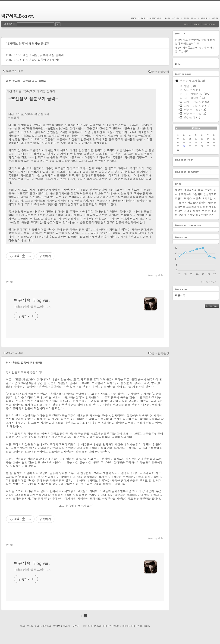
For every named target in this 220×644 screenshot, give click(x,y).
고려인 (182, 215)
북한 (210, 203)
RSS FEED (215, 306)
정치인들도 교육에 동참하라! (41, 60)
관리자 (66, 626)
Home (135, 18)
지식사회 (186, 194)
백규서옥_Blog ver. (18, 16)
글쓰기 (76, 626)
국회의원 (207, 198)
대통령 (197, 211)
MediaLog (155, 18)
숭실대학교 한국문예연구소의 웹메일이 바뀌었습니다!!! (195, 42)
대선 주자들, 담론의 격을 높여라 (43, 55)
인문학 (206, 211)
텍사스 (188, 198)
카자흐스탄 (191, 203)
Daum (116, 626)
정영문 (188, 211)
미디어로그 (33, 626)
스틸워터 (198, 194)
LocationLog (172, 18)
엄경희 (179, 190)
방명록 (57, 626)
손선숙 (191, 215)
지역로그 (46, 626)
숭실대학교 (210, 194)
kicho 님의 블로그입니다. (32, 307)
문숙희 (209, 190)
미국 (201, 190)
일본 (202, 207)
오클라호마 (193, 207)
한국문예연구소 (205, 215)
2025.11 (196, 128)
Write (214, 18)
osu (214, 207)
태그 (22, 626)
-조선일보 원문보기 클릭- (33, 99)
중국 (208, 207)
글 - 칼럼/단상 (161, 72)
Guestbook (190, 18)
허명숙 (197, 198)
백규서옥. (181, 295)
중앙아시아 (190, 190)
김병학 (203, 203)
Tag (143, 18)
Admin (204, 18)
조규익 (179, 198)
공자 (181, 203)
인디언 (179, 211)
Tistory (145, 626)
